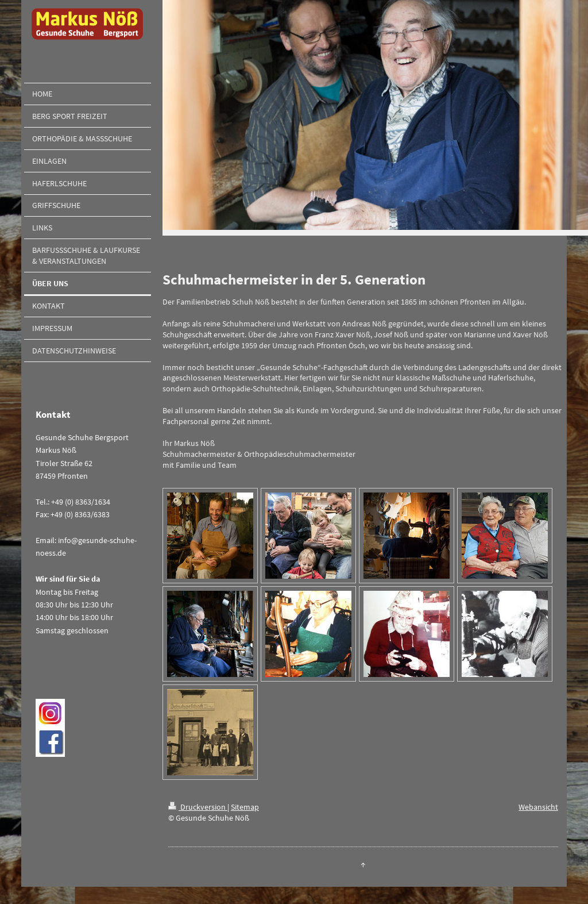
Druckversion (198, 807)
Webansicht (538, 807)
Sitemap (245, 807)
